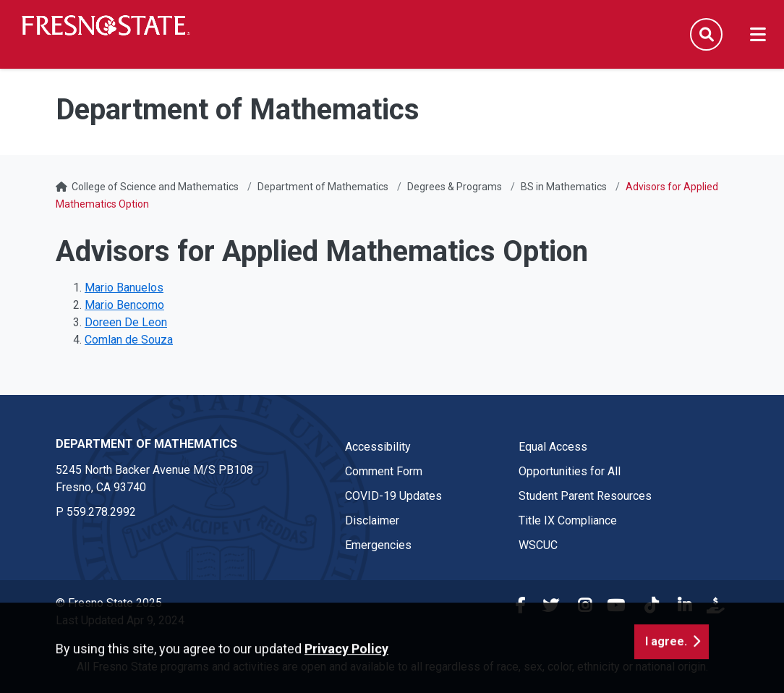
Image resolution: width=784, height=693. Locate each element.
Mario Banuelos (124, 288)
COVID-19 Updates (393, 496)
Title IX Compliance (568, 520)
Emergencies (378, 545)
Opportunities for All (570, 471)
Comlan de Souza (129, 340)
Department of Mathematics (323, 187)
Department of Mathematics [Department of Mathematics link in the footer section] (146, 444)
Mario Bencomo (124, 305)
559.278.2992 (101, 512)
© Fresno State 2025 (109, 603)
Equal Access (553, 447)
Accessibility (378, 447)
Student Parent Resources (585, 496)
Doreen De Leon (126, 322)
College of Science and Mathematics (155, 187)
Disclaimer (372, 520)
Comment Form (384, 471)
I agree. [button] (666, 666)
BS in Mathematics (564, 187)
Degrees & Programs (455, 187)
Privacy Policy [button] (346, 673)
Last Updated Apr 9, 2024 (120, 620)
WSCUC (538, 545)
